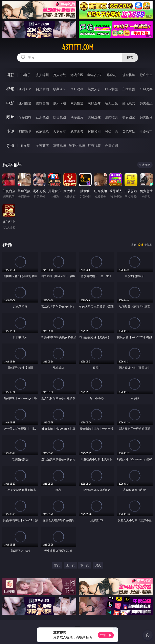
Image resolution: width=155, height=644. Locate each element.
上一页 (70, 565)
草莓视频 (60, 146)
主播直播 (129, 89)
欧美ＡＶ (60, 89)
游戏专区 (77, 75)
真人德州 (42, 75)
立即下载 (106, 635)
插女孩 (25, 146)
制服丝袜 (94, 103)
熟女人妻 (94, 89)
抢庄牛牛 (146, 75)
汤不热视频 (77, 146)
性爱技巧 (146, 131)
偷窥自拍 (25, 117)
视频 (10, 89)
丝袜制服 (111, 89)
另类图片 (146, 117)
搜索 (130, 58)
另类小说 (111, 131)
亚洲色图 (42, 117)
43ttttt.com (77, 47)
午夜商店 (42, 146)
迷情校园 (94, 131)
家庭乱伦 (42, 131)
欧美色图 (60, 117)
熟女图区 (129, 117)
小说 (10, 131)
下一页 (85, 565)
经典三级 (111, 103)
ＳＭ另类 (146, 89)
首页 (57, 565)
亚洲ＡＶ (25, 89)
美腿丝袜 (94, 117)
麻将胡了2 (94, 75)
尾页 (98, 565)
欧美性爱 (77, 103)
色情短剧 (111, 146)
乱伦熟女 (129, 103)
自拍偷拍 (42, 89)
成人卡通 (60, 103)
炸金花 (111, 75)
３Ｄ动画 (77, 89)
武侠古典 (77, 131)
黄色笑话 (129, 131)
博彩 (10, 75)
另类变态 (146, 103)
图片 (10, 117)
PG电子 (25, 75)
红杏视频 (94, 146)
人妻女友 (60, 131)
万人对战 (60, 75)
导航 (10, 145)
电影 (10, 103)
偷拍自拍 (42, 103)
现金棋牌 (129, 75)
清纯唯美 (111, 117)
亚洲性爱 (25, 103)
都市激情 (25, 131)
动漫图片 (77, 117)
